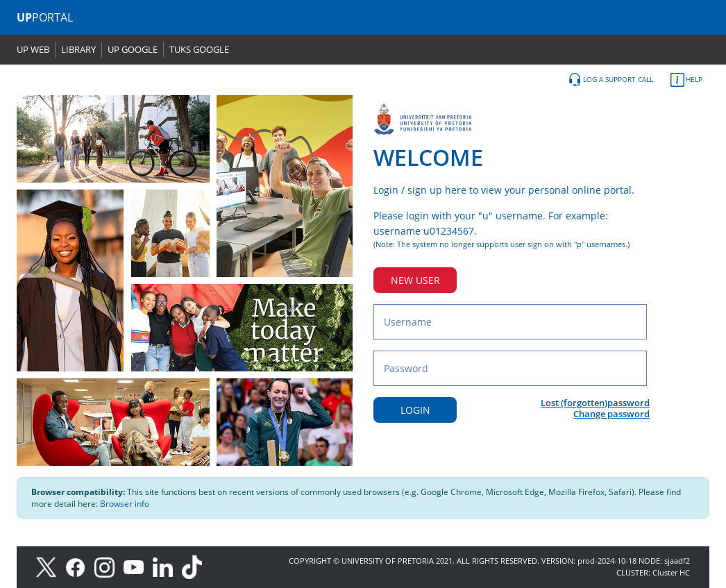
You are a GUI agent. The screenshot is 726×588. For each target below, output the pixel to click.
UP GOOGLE (133, 49)
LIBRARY (78, 49)
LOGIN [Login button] (415, 410)
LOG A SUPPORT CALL (610, 80)
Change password (611, 414)
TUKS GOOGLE (199, 49)
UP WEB (33, 49)
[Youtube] (138, 566)
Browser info (125, 504)
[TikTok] (195, 566)
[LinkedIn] (166, 566)
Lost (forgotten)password (595, 403)
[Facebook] (80, 566)
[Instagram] (109, 566)
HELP (686, 80)
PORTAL (45, 17)
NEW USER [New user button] (415, 280)
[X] (50, 566)
